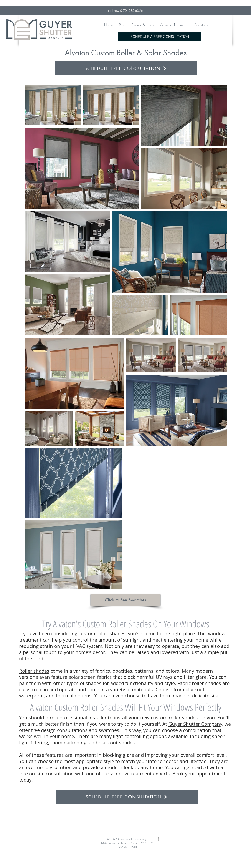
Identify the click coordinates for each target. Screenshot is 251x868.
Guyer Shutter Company (195, 724)
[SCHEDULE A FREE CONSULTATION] (160, 37)
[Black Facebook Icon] (158, 839)
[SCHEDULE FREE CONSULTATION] (126, 68)
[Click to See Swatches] (125, 600)
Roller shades (34, 671)
